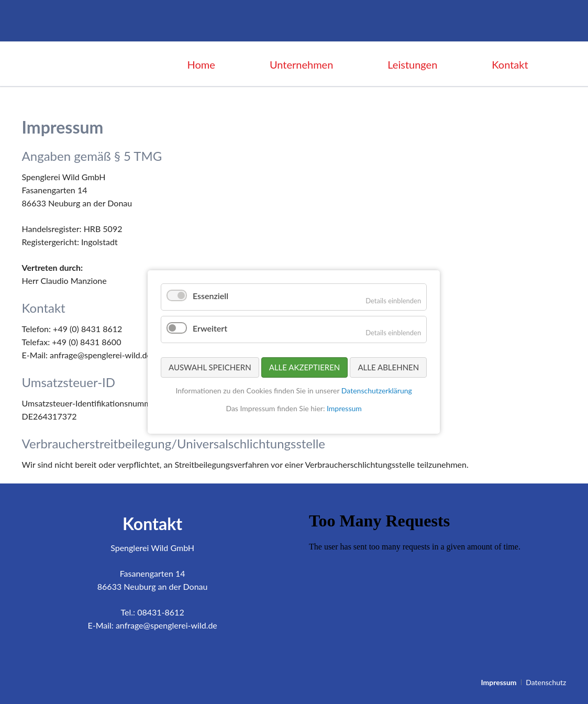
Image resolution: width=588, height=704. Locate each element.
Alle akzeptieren (305, 367)
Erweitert (210, 328)
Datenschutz (546, 682)
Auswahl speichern (210, 367)
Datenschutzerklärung (377, 390)
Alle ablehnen (389, 367)
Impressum (344, 408)
